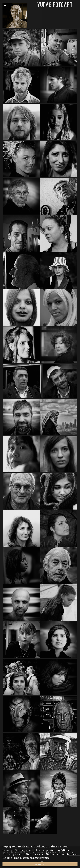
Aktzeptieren (40, 864)
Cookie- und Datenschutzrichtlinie (26, 858)
